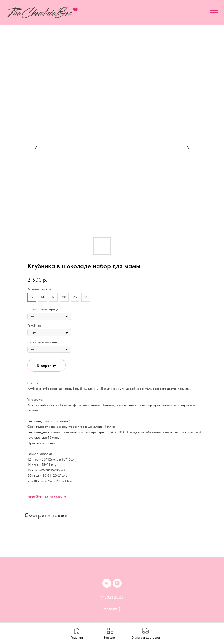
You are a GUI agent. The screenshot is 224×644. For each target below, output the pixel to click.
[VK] (107, 583)
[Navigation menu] (214, 13)
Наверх (112, 609)
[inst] (117, 583)
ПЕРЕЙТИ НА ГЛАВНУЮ (47, 497)
